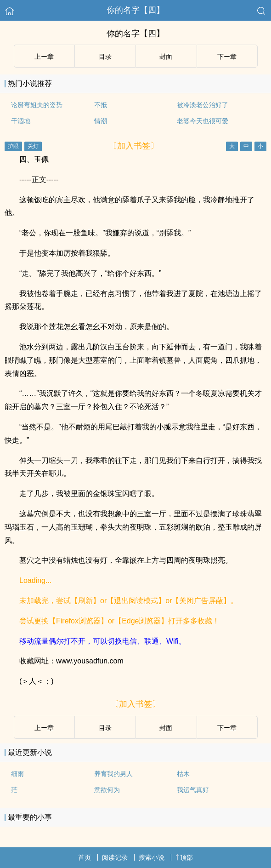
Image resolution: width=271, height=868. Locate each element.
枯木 (183, 774)
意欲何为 (107, 790)
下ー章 (227, 57)
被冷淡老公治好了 (203, 105)
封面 (166, 57)
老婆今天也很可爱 (203, 121)
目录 (105, 57)
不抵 (101, 105)
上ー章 (44, 57)
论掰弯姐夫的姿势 (37, 105)
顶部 (184, 857)
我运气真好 (193, 790)
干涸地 (21, 121)
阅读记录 (115, 857)
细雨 (17, 774)
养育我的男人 (113, 774)
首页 (85, 857)
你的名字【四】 (135, 10)
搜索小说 (152, 857)
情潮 (101, 121)
